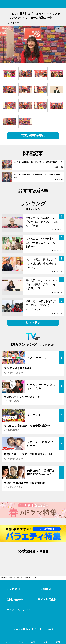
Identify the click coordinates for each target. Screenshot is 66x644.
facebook (33, 560)
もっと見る (33, 323)
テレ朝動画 (44, 589)
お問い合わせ (14, 600)
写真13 (37, 578)
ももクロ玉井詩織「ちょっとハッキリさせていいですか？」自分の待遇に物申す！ (26, 578)
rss (43, 560)
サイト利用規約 (47, 600)
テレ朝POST (33, 4)
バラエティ (13, 578)
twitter (23, 560)
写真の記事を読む (33, 136)
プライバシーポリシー (19, 614)
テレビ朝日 (13, 589)
